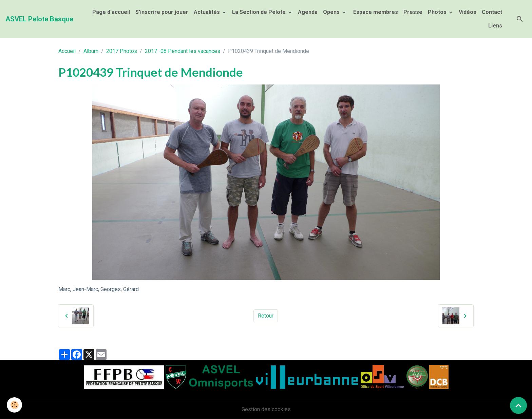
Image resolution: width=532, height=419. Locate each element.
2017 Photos (122, 51)
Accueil (67, 51)
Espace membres (375, 12)
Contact (492, 12)
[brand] (39, 19)
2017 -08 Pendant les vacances (183, 51)
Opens (332, 12)
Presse (413, 12)
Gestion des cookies (266, 409)
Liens (495, 26)
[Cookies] (14, 405)
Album (91, 51)
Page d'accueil (111, 12)
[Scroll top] (518, 405)
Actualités (207, 12)
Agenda (308, 12)
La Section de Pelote (260, 12)
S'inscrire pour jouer (162, 12)
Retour (266, 316)
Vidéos (468, 12)
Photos (438, 12)
